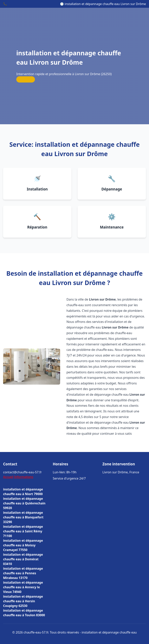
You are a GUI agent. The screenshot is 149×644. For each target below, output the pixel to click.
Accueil (8, 477)
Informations (24, 477)
